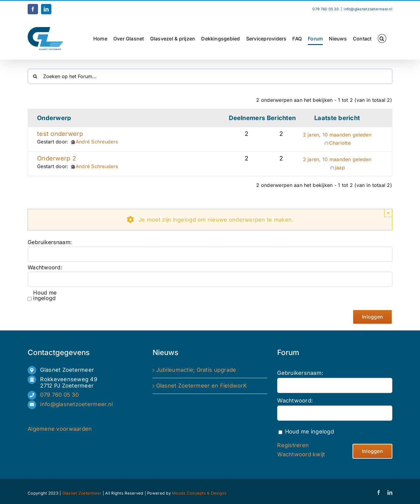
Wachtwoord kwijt (301, 454)
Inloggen (372, 317)
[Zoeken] (35, 76)
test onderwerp (60, 134)
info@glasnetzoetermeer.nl (368, 9)
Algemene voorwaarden (60, 429)
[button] (382, 38)
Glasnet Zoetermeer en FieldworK (201, 386)
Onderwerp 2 (57, 158)
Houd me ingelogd (45, 295)
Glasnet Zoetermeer (83, 493)
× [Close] (388, 213)
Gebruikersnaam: (49, 242)
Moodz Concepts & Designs (199, 493)
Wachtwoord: (45, 268)
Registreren (293, 445)
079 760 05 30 (59, 395)
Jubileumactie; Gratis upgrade (196, 370)
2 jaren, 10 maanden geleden (337, 135)
